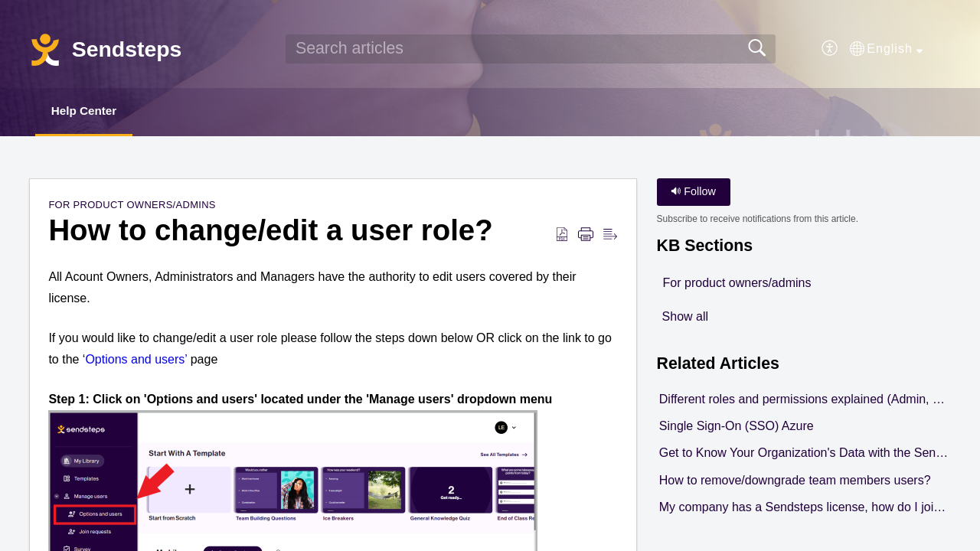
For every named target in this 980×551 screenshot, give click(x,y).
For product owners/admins (132, 206)
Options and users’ (136, 360)
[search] (531, 49)
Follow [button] (693, 193)
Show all (685, 317)
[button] (830, 49)
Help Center (90, 111)
